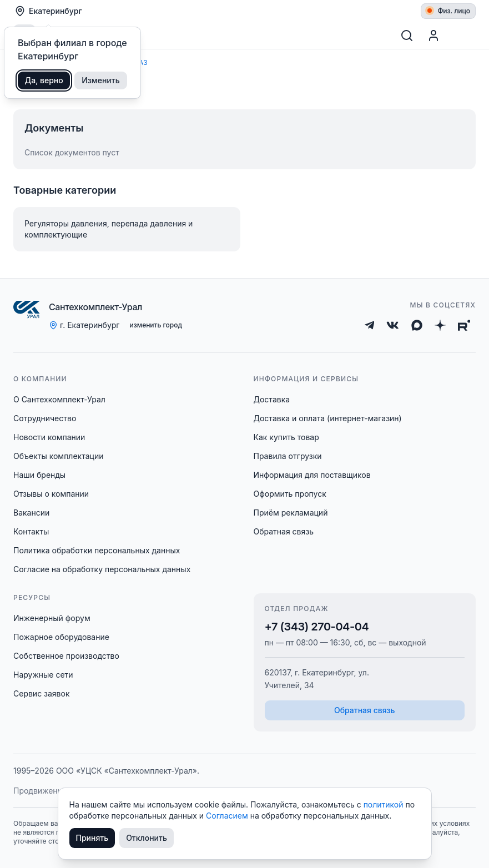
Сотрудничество (45, 418)
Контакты (31, 531)
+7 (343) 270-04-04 (317, 627)
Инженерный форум (52, 618)
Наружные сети (43, 675)
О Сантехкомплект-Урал (59, 399)
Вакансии (31, 513)
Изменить (101, 80)
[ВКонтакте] (393, 325)
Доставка (272, 399)
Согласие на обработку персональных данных (102, 569)
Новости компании (49, 437)
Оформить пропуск (290, 494)
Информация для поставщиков (312, 475)
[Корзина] (462, 36)
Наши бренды (39, 475)
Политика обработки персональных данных (97, 550)
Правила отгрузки (288, 456)
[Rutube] (464, 325)
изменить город (156, 325)
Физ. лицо (449, 11)
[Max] (417, 325)
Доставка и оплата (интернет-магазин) (328, 418)
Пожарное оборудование (61, 637)
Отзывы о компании (51, 494)
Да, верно (44, 80)
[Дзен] (440, 325)
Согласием (228, 816)
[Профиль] (433, 36)
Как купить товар (286, 437)
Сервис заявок (42, 693)
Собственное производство (66, 656)
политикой (385, 804)
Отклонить (147, 838)
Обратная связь (284, 531)
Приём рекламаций (291, 513)
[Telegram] (370, 325)
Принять (92, 838)
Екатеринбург (48, 11)
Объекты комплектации (58, 456)
